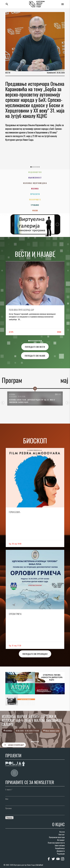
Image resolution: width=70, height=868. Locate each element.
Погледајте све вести (35, 347)
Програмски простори (57, 837)
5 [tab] (39, 167)
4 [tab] (37, 167)
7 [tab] (41, 341)
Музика (35, 189)
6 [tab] (39, 341)
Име (7, 799)
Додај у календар (14, 745)
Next (67, 403)
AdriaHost (40, 865)
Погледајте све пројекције (35, 654)
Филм (35, 210)
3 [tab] (35, 167)
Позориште (35, 199)
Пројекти (35, 194)
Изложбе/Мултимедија (35, 183)
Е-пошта (9, 789)
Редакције (61, 854)
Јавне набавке (60, 845)
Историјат (61, 840)
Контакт (62, 834)
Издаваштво (35, 172)
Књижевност (35, 178)
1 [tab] (31, 167)
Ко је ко (62, 832)
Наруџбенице (60, 848)
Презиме (8, 808)
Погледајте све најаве (35, 356)
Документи (61, 851)
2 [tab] (33, 167)
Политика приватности (56, 843)
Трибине (35, 205)
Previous (3, 403)
